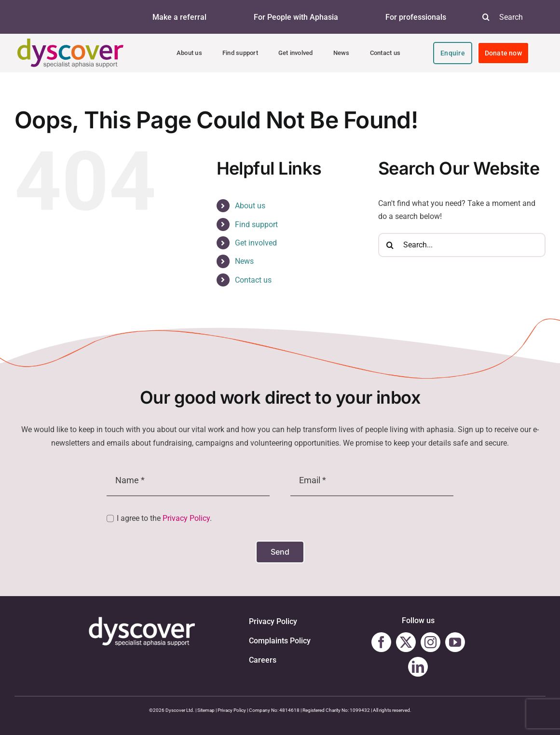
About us (250, 206)
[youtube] (455, 642)
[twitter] (406, 642)
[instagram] (430, 642)
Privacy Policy (186, 518)
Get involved (256, 243)
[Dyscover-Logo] (70, 42)
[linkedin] (418, 667)
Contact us (253, 280)
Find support (256, 225)
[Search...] (462, 245)
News (244, 261)
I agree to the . (164, 518)
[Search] (486, 17)
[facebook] (381, 642)
